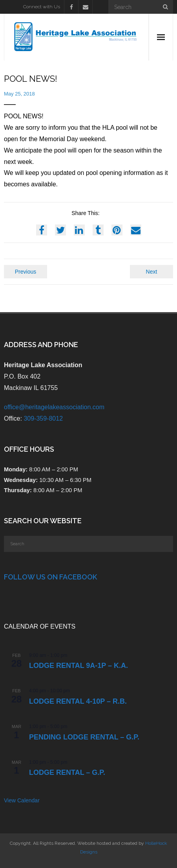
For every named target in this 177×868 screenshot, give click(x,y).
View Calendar (22, 800)
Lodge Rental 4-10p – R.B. (78, 701)
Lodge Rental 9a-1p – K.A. (78, 666)
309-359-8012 (43, 418)
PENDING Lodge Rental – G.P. (84, 737)
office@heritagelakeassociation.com (54, 407)
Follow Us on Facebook (50, 577)
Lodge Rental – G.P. (67, 772)
